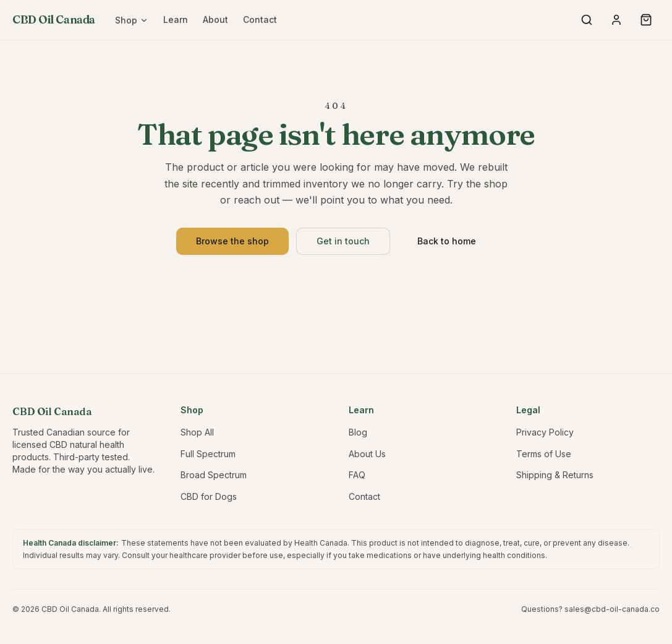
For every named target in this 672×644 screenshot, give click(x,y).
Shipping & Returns (555, 475)
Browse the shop (232, 241)
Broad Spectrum (214, 475)
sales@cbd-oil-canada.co (612, 609)
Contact (260, 19)
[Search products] (587, 20)
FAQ (357, 475)
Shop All (197, 432)
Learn (176, 19)
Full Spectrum (208, 454)
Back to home (447, 241)
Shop (132, 20)
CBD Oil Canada (54, 19)
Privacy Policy (545, 432)
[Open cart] (646, 20)
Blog (358, 432)
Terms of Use (544, 454)
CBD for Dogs (209, 496)
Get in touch (343, 241)
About (215, 19)
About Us (367, 454)
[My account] (616, 20)
